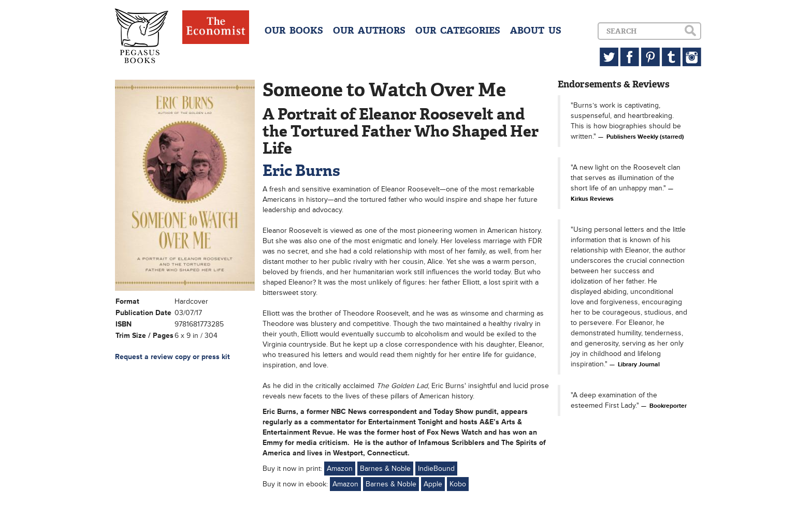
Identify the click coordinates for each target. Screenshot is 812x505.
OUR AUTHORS (369, 31)
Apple (433, 484)
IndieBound (436, 469)
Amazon (340, 469)
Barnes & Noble (385, 469)
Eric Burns (301, 170)
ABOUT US (536, 31)
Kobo (458, 484)
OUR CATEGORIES (458, 31)
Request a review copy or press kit (172, 357)
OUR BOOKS (294, 31)
